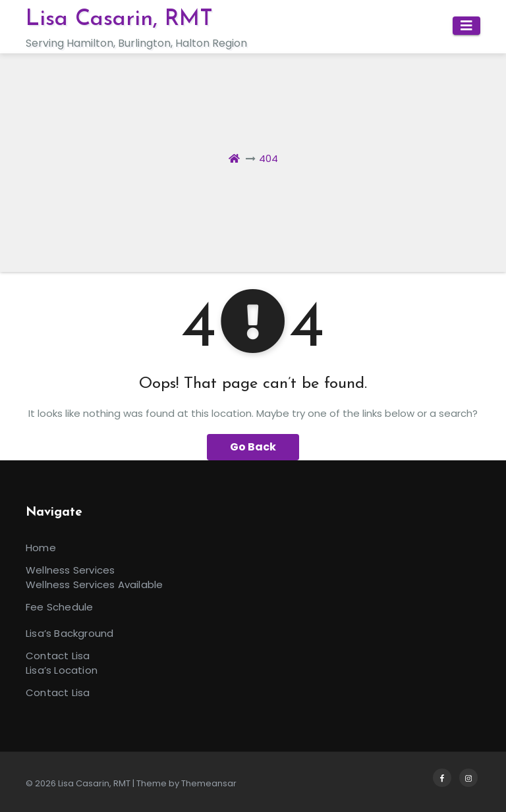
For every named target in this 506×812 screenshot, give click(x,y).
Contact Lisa (58, 656)
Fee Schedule (59, 607)
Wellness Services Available (94, 584)
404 (268, 158)
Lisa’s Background (70, 633)
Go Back (253, 447)
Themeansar (209, 783)
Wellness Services (70, 570)
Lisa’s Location (62, 670)
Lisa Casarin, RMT (119, 19)
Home (41, 548)
